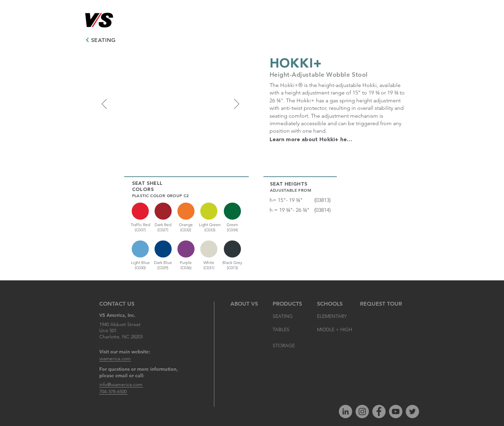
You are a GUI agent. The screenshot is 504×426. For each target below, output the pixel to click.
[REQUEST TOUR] (381, 304)
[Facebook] (379, 412)
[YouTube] (396, 412)
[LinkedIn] (345, 412)
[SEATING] (102, 40)
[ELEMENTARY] (332, 317)
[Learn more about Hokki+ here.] (312, 140)
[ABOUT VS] (246, 304)
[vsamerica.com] (115, 359)
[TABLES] (288, 330)
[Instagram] (362, 412)
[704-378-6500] (113, 392)
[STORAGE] (288, 346)
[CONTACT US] (118, 304)
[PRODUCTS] (288, 304)
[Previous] (104, 104)
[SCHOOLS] (331, 304)
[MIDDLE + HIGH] (335, 330)
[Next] (237, 104)
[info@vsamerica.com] (121, 385)
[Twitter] (412, 412)
